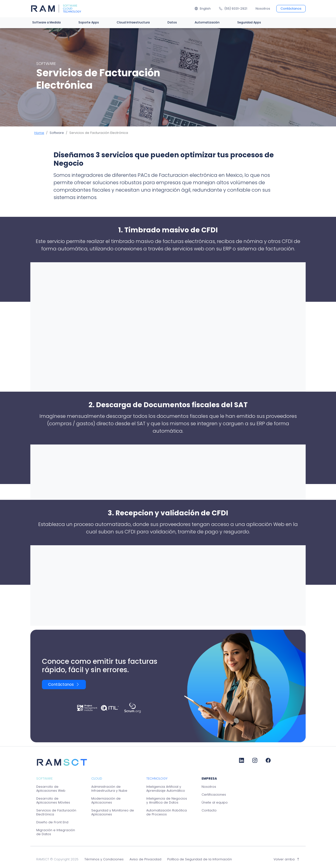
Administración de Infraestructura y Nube (109, 789)
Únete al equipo (215, 803)
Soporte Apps (89, 22)
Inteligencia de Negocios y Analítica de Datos (167, 801)
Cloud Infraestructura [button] (133, 22)
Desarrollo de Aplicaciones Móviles (53, 801)
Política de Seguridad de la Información (200, 859)
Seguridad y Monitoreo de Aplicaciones (113, 812)
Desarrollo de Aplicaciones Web (51, 789)
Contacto (209, 810)
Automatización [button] (207, 22)
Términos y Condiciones (104, 859)
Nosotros (263, 9)
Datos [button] (172, 22)
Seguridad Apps (249, 22)
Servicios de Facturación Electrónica (56, 812)
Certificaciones (214, 795)
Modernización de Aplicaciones (106, 801)
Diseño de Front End (52, 822)
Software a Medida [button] (47, 22)
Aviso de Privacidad (145, 859)
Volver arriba (287, 859)
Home (39, 133)
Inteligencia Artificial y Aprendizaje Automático (166, 789)
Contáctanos (291, 9)
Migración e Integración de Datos (56, 832)
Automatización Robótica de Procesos (167, 812)
